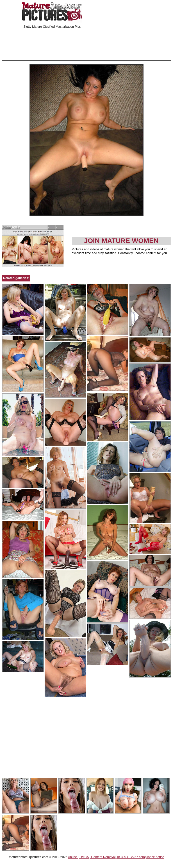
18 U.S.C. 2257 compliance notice (140, 857)
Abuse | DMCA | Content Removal (92, 857)
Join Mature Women (121, 241)
